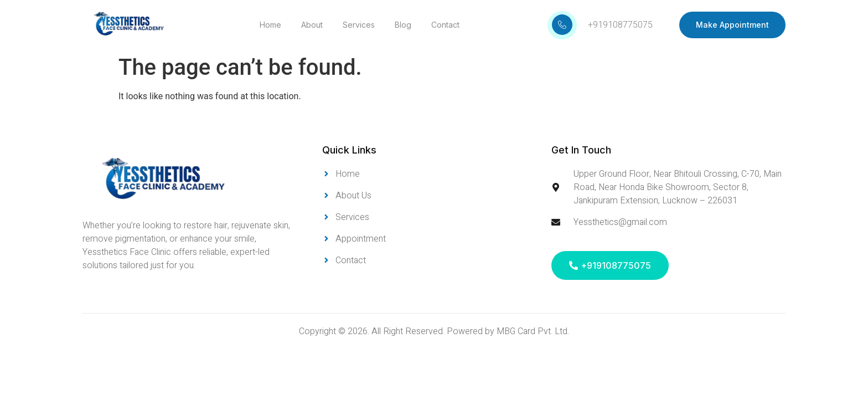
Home (270, 25)
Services (359, 25)
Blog (403, 25)
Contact (445, 25)
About (312, 25)
